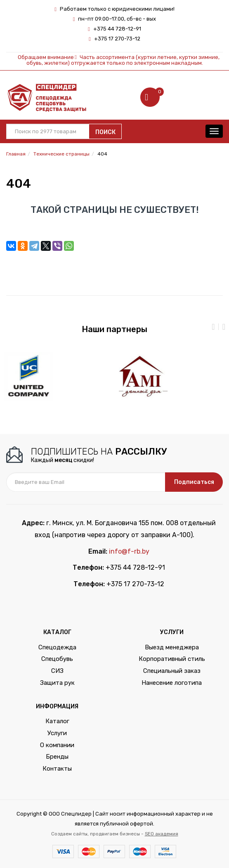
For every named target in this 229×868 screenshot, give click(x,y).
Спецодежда (57, 647)
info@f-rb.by (129, 551)
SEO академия (162, 834)
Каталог (57, 721)
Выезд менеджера (172, 647)
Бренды (57, 757)
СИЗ (57, 671)
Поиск (105, 132)
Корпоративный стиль (172, 659)
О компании (57, 745)
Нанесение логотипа (172, 683)
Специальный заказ (172, 671)
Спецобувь (57, 659)
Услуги (57, 733)
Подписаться (194, 482)
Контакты (57, 769)
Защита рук (57, 683)
